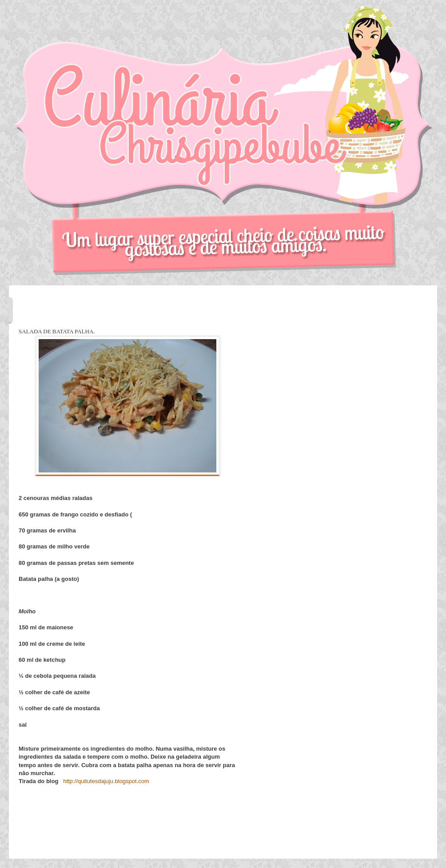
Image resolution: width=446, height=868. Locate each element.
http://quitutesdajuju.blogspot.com (106, 781)
